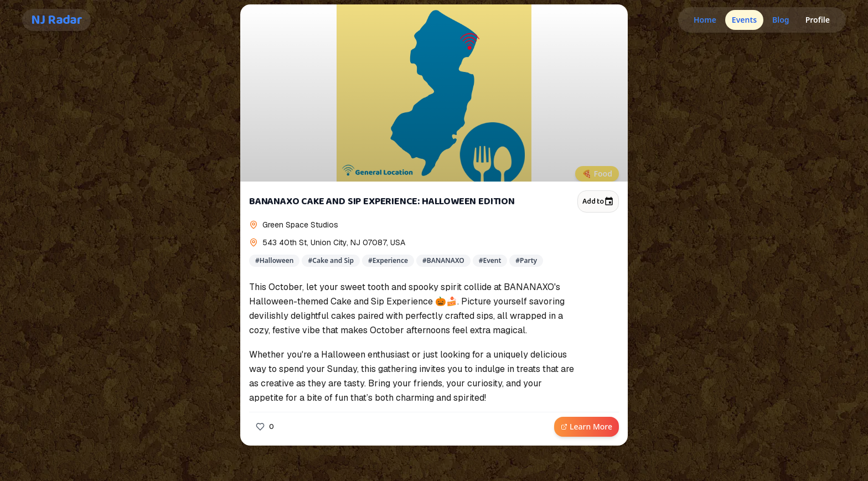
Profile (818, 20)
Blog (781, 20)
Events (744, 20)
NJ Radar (56, 20)
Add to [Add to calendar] (598, 201)
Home (705, 20)
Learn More (587, 426)
